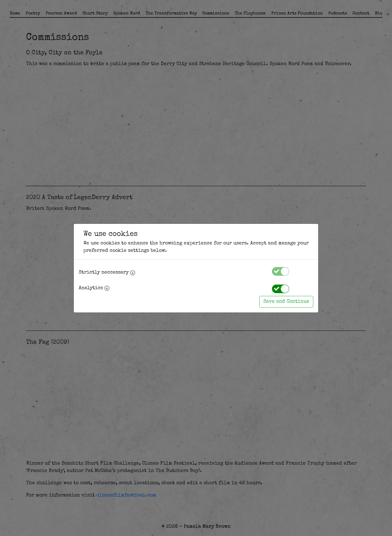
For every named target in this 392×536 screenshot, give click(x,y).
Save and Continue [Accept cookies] (286, 302)
